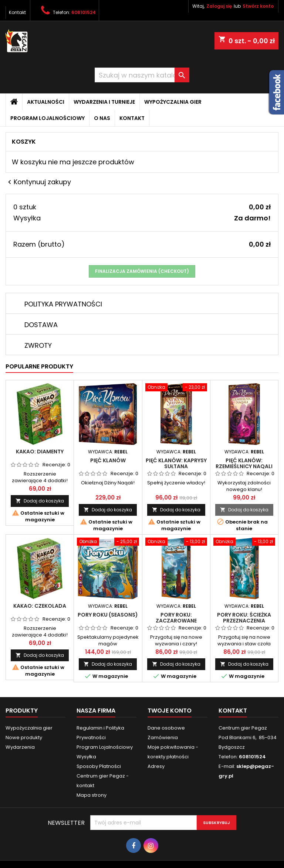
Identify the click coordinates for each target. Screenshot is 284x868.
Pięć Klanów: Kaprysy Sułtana (176, 463)
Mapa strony (92, 795)
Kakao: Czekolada (40, 606)
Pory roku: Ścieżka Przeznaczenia (244, 618)
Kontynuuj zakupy (38, 182)
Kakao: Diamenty (40, 452)
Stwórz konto (258, 6)
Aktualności (46, 102)
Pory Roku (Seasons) (108, 615)
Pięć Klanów (108, 460)
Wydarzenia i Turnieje (104, 102)
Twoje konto (170, 711)
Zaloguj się (219, 6)
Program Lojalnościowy (48, 118)
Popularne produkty (39, 366)
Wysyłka (86, 757)
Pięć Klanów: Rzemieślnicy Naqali (244, 463)
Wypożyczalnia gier (173, 102)
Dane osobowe (166, 728)
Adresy (156, 766)
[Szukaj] (142, 75)
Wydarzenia (20, 747)
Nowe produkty (24, 737)
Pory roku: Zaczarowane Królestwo (176, 621)
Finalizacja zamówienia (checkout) (142, 271)
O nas (102, 118)
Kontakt (17, 12)
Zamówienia (163, 737)
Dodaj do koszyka (40, 501)
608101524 (84, 12)
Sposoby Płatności (99, 766)
